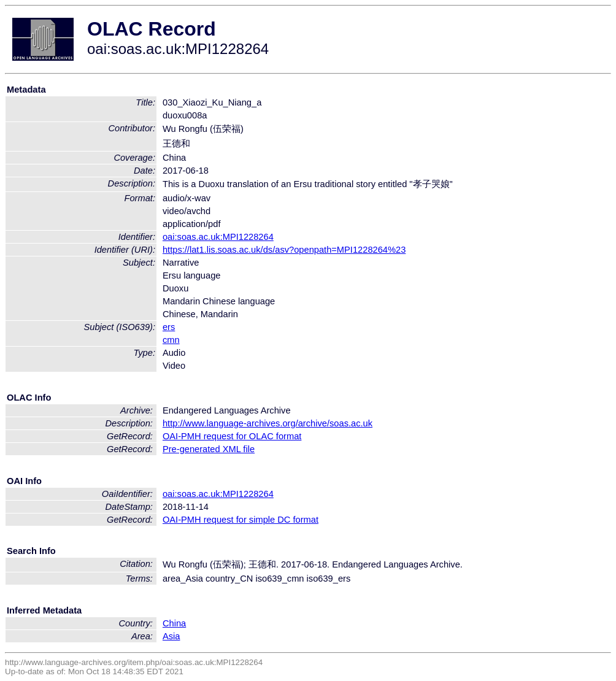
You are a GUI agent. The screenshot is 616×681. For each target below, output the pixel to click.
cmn (171, 340)
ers (169, 327)
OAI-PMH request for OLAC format (232, 436)
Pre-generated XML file (209, 449)
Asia (171, 636)
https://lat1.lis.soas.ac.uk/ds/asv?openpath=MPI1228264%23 (284, 250)
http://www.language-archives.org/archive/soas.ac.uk (268, 423)
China (174, 623)
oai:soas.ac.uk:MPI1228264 (218, 237)
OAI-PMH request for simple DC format (241, 520)
